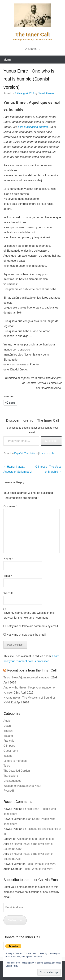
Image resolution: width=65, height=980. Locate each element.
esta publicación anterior (33, 127)
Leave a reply (47, 453)
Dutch (7, 726)
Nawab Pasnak (46, 93)
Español (19, 453)
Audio (7, 721)
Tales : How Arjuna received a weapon (27, 677)
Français (9, 741)
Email (8, 576)
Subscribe (51, 441)
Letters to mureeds (15, 761)
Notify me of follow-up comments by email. (32, 626)
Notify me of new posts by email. (26, 635)
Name (8, 559)
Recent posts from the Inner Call (32, 670)
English (8, 731)
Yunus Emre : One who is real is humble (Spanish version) (29, 79)
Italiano (8, 756)
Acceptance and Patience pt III (36, 839)
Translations (31, 453)
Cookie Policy (12, 966)
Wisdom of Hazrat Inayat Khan (22, 786)
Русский (9, 791)
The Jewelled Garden (17, 771)
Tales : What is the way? (41, 864)
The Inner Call (32, 34)
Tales (7, 766)
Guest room (11, 751)
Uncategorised (12, 781)
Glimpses (9, 746)
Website (8, 593)
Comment (10, 506)
